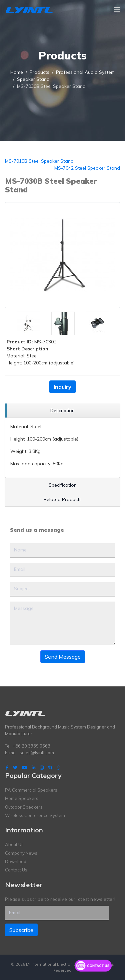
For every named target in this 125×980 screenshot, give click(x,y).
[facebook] (7, 768)
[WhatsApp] (58, 768)
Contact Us (16, 870)
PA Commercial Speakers (31, 790)
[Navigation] (117, 10)
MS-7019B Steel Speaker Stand (39, 161)
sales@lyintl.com (37, 753)
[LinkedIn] (33, 768)
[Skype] (50, 768)
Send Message (63, 657)
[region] (62, 411)
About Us (14, 844)
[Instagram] (42, 768)
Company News (21, 853)
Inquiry (62, 387)
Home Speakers (22, 798)
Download (16, 861)
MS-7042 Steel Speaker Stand (87, 168)
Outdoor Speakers (24, 807)
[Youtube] (24, 768)
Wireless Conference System (35, 815)
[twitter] (15, 768)
